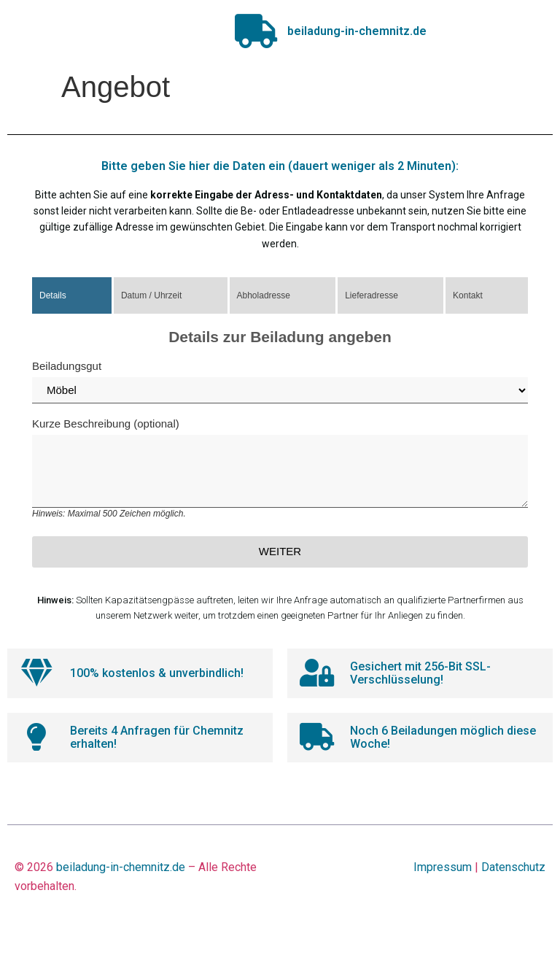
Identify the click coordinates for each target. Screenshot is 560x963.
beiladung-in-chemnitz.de (121, 873)
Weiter (280, 554)
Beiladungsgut (280, 385)
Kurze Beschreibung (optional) (280, 471)
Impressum (443, 873)
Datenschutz (513, 873)
